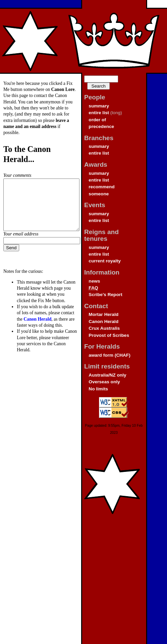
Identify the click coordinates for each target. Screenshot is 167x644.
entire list (99, 113)
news (94, 281)
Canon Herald (103, 321)
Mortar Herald (103, 314)
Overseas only (104, 382)
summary (99, 106)
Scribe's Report (105, 295)
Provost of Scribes (109, 335)
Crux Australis (104, 328)
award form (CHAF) (109, 355)
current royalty (105, 261)
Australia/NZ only (107, 375)
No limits (98, 389)
